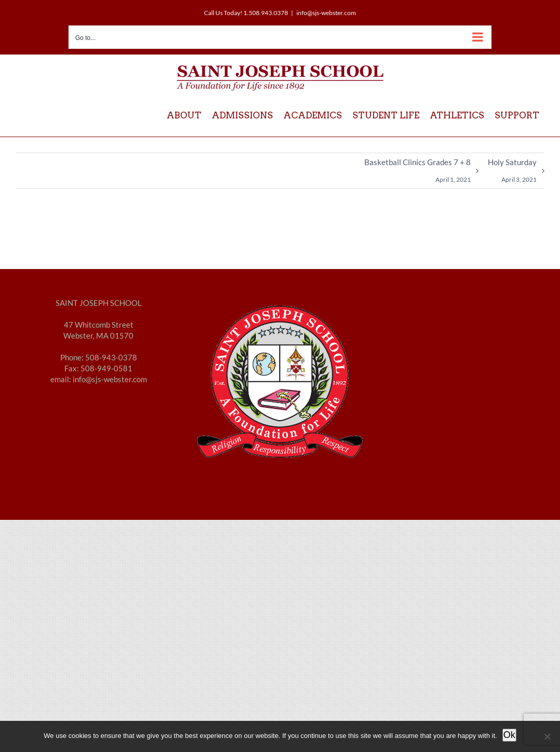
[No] (547, 736)
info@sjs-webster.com (326, 13)
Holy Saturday (512, 173)
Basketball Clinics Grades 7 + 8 (418, 173)
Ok (509, 735)
